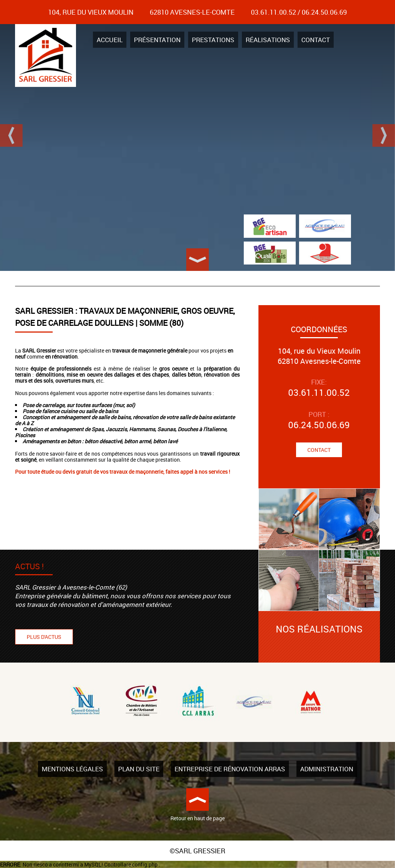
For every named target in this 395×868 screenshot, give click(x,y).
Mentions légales (72, 769)
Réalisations (268, 40)
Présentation (157, 40)
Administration (327, 769)
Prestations (213, 40)
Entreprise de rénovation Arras (230, 769)
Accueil (110, 40)
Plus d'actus (44, 637)
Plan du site (139, 769)
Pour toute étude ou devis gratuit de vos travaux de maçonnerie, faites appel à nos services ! (123, 472)
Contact (316, 40)
